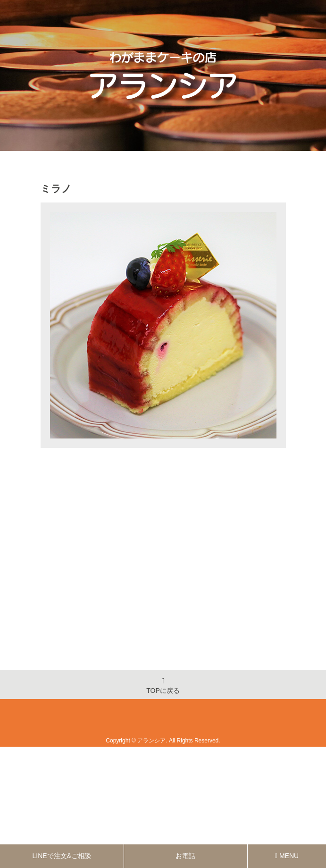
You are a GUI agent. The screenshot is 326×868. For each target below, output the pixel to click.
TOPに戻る (163, 684)
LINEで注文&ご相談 (62, 856)
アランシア (151, 741)
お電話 (185, 856)
